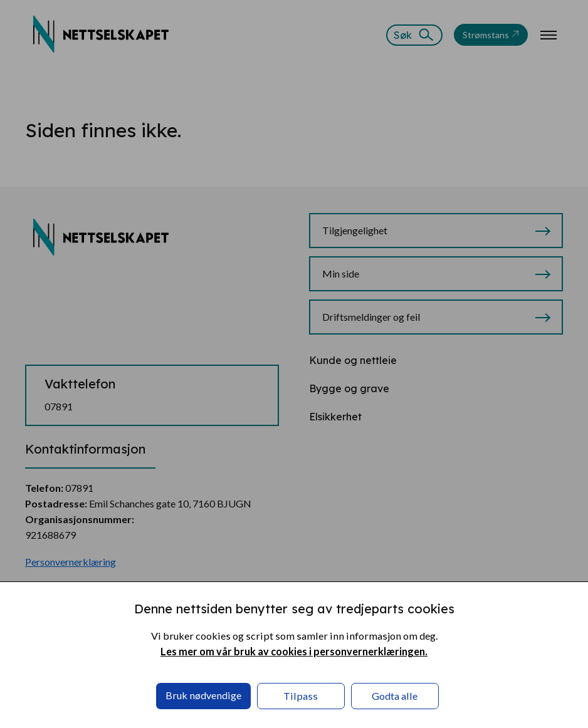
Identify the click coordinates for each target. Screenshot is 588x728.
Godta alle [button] (395, 696)
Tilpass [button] (301, 696)
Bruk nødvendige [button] (203, 695)
